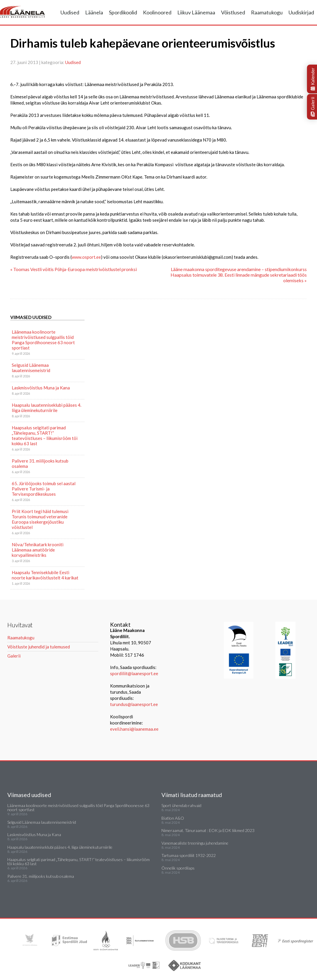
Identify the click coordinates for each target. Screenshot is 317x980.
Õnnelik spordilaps (178, 868)
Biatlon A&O (173, 818)
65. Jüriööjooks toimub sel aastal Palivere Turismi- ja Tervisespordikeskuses (44, 489)
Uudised (70, 12)
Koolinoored (157, 12)
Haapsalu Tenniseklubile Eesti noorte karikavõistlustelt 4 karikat (45, 575)
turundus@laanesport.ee (134, 704)
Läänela (94, 12)
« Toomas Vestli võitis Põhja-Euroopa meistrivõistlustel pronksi (74, 269)
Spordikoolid (123, 12)
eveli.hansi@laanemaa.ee (134, 729)
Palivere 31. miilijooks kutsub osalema (40, 463)
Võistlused (233, 12)
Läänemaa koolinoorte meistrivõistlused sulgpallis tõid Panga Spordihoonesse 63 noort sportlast (43, 340)
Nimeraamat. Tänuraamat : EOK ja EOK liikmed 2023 (208, 830)
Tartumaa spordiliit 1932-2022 (189, 855)
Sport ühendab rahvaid (181, 805)
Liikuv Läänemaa (196, 12)
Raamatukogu (267, 12)
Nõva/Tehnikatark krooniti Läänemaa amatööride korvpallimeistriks (38, 550)
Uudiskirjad (301, 12)
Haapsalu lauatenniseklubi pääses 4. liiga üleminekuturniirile (47, 408)
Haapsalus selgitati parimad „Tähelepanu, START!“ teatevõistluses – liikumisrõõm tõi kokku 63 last (45, 436)
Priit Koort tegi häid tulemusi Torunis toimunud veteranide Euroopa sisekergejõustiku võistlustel (40, 519)
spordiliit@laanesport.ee (134, 673)
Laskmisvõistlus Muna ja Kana (41, 388)
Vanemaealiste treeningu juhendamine (195, 843)
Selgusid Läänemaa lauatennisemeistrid (31, 368)
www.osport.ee (86, 257)
